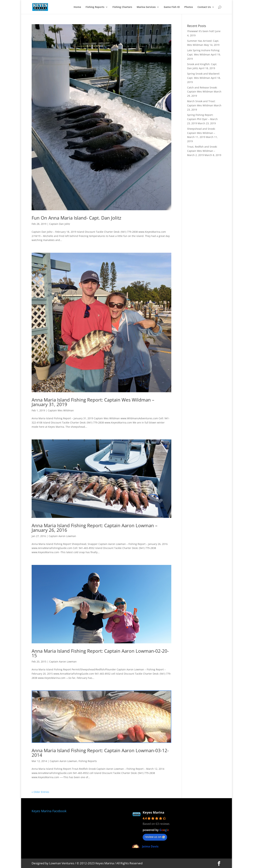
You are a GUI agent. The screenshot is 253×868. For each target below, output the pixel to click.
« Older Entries (40, 792)
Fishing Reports (95, 7)
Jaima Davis (150, 846)
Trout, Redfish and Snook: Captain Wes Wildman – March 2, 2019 (202, 151)
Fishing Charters (122, 7)
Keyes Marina (153, 812)
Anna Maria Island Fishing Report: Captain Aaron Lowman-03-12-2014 (100, 753)
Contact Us (204, 7)
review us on (155, 837)
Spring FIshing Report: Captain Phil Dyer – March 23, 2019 (202, 119)
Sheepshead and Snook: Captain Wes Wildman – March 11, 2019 (201, 133)
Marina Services (146, 7)
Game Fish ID (172, 7)
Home (77, 7)
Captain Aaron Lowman (62, 536)
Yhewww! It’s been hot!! (201, 31)
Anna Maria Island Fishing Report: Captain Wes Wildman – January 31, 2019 (93, 402)
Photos (189, 7)
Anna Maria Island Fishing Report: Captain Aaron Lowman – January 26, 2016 (95, 528)
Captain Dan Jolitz (60, 224)
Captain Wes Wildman (61, 410)
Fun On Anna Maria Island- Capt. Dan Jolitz (76, 218)
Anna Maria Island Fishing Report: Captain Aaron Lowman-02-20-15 (100, 653)
